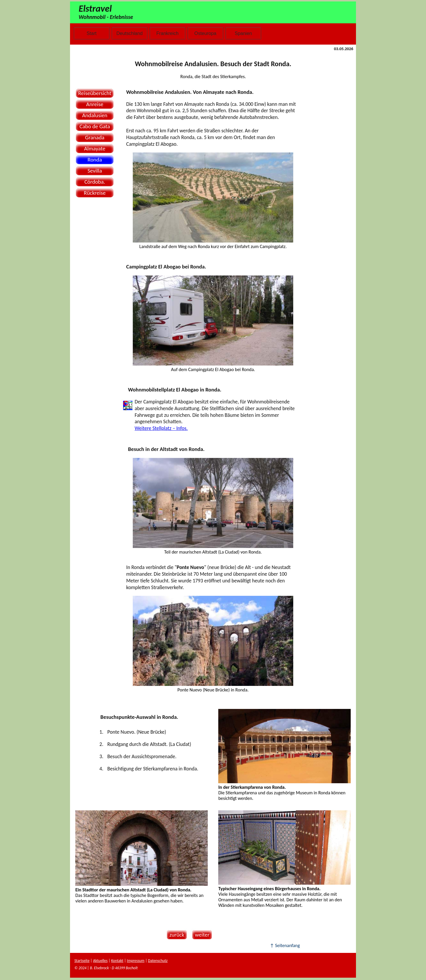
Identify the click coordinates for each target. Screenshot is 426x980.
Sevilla (95, 171)
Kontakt (117, 961)
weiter (201, 935)
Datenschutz (158, 961)
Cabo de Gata (95, 126)
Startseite (82, 961)
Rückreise (95, 193)
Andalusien (95, 115)
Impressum (136, 961)
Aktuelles (100, 961)
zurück (176, 935)
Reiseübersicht (95, 93)
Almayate (95, 149)
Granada (95, 137)
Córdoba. (95, 182)
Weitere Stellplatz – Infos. (161, 428)
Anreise (95, 104)
